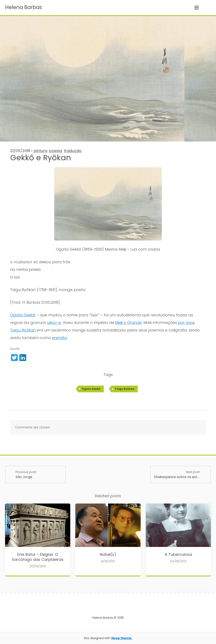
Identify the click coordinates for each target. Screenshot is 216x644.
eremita (59, 338)
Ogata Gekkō (23, 315)
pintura (40, 151)
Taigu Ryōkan (23, 330)
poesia (56, 151)
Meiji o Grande (128, 323)
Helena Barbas (24, 7)
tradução (73, 151)
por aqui (186, 323)
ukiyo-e (54, 323)
